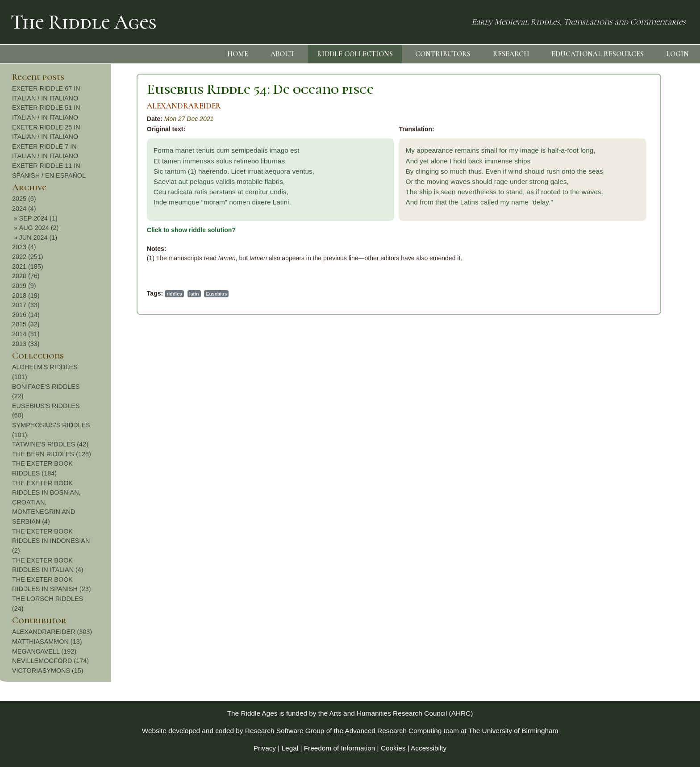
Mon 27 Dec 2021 (71, 119)
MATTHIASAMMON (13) (636, 642)
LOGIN (677, 54)
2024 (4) (613, 208)
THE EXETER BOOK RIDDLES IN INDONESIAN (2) (640, 541)
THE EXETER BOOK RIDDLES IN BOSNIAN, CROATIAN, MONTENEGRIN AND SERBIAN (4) (635, 502)
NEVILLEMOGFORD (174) (639, 661)
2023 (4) (613, 247)
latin (76, 294)
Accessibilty (429, 748)
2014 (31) (615, 334)
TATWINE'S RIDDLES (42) (639, 444)
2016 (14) (615, 315)
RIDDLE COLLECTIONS (355, 54)
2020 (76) (615, 276)
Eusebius (99, 294)
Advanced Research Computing (394, 731)
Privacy (265, 748)
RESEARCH (511, 54)
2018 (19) (615, 296)
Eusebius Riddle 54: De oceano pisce (142, 89)
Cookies (393, 748)
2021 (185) (617, 267)
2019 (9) (613, 286)
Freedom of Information (340, 748)
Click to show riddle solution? (73, 230)
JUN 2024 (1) (627, 238)
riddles (56, 294)
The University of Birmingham (513, 731)
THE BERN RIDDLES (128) (640, 454)
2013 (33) (615, 344)
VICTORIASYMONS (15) (637, 671)
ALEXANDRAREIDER (66, 106)
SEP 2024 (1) (627, 218)
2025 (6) (613, 199)
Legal (290, 748)
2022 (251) (617, 257)
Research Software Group (285, 731)
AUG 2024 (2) (628, 228)
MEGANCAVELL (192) (633, 651)
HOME (238, 54)
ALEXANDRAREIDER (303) (641, 632)
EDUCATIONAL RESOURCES (598, 54)
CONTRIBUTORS (443, 54)
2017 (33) (615, 305)
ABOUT (283, 54)
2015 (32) (615, 324)
